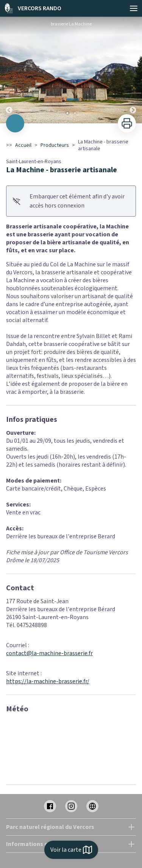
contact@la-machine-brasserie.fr (49, 653)
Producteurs (55, 145)
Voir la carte (71, 850)
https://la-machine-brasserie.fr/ (48, 681)
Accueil (23, 145)
